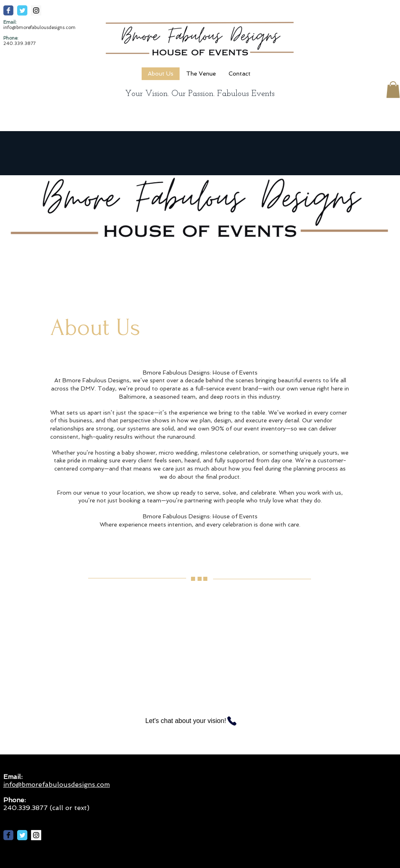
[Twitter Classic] (22, 10)
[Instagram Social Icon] (36, 10)
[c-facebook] (8, 10)
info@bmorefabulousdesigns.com (39, 28)
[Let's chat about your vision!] (198, 721)
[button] (393, 90)
